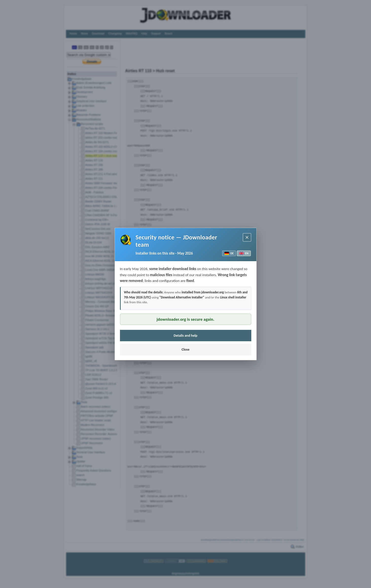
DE (229, 253)
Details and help (186, 336)
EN (244, 253)
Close (185, 349)
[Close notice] (247, 237)
